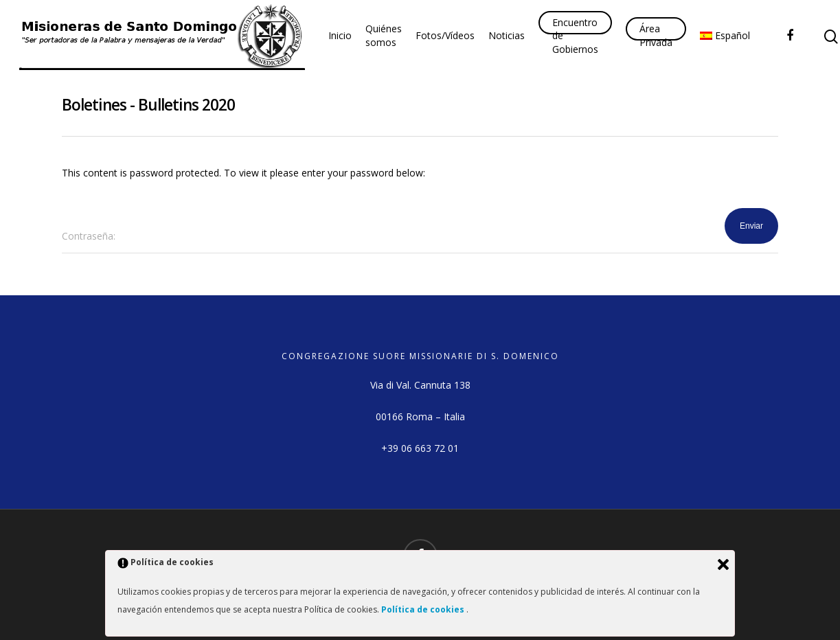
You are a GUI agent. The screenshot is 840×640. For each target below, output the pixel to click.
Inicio (340, 35)
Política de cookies (424, 609)
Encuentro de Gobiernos (575, 36)
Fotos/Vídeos (445, 35)
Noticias (507, 35)
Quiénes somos (384, 35)
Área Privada (656, 35)
